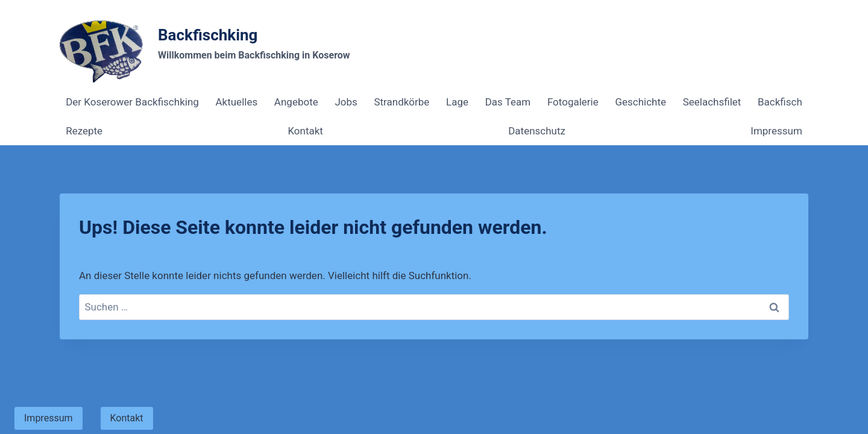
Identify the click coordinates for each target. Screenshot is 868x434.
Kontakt (305, 131)
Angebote (296, 102)
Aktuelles (236, 102)
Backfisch (780, 102)
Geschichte (640, 102)
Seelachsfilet (712, 102)
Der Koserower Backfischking (132, 102)
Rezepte (84, 131)
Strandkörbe (401, 102)
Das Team (508, 102)
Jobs (346, 102)
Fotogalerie (573, 102)
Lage (457, 102)
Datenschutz (537, 131)
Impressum (776, 131)
